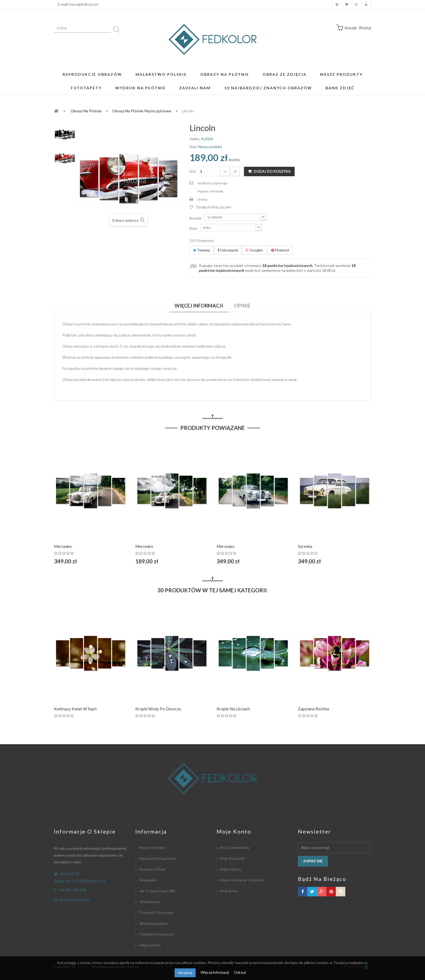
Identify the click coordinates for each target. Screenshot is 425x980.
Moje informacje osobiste (242, 880)
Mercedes (63, 546)
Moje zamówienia (235, 847)
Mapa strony (150, 945)
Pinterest (280, 250)
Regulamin (148, 880)
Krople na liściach (233, 709)
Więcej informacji (215, 972)
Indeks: (195, 139)
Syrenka (305, 546)
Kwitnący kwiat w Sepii (75, 709)
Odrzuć (240, 972)
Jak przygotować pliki (157, 891)
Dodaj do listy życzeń (214, 207)
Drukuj (202, 199)
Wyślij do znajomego (212, 183)
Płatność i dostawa (156, 912)
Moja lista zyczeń (347, 5)
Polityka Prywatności (157, 934)
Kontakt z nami (152, 869)
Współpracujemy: (154, 923)
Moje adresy (231, 869)
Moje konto (337, 5)
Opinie (242, 306)
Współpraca (149, 902)
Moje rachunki (232, 858)
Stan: (193, 147)
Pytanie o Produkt (210, 191)
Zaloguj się (366, 5)
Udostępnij (228, 250)
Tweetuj (201, 250)
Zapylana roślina (313, 709)
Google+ (254, 250)
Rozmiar (196, 218)
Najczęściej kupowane (158, 858)
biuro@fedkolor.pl (84, 4)
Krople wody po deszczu (158, 709)
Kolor (194, 228)
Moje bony (229, 891)
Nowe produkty (152, 847)
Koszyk (356, 5)
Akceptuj (185, 973)
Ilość (193, 171)
